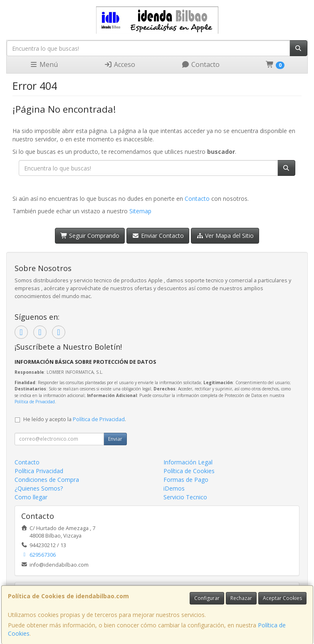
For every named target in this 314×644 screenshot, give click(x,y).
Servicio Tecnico (185, 497)
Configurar (207, 598)
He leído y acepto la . (75, 419)
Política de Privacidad (35, 402)
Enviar (115, 439)
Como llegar (31, 497)
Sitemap (140, 211)
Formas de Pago (186, 480)
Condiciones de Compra (47, 480)
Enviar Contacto (158, 236)
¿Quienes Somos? (39, 488)
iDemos (174, 488)
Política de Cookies (189, 471)
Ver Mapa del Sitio (225, 236)
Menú (44, 64)
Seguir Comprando (90, 236)
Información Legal (188, 462)
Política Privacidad (39, 471)
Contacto (200, 64)
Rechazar (241, 598)
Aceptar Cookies (282, 598)
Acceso (120, 64)
